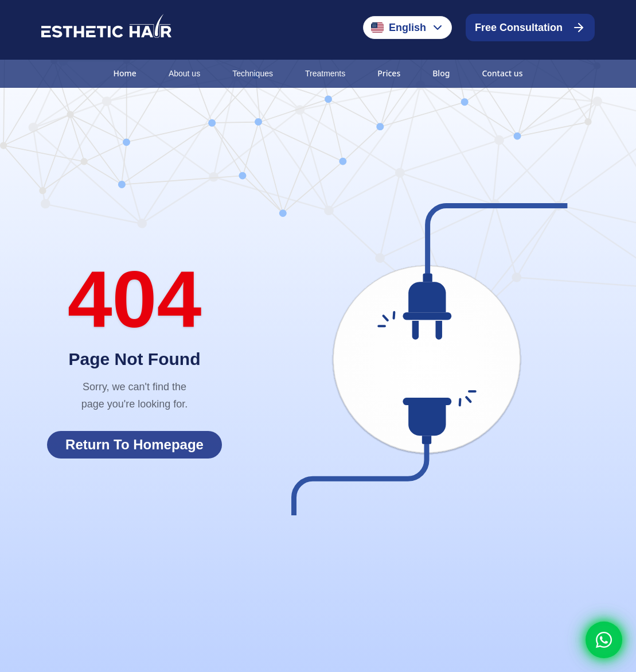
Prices (389, 73)
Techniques (253, 73)
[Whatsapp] (604, 640)
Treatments (325, 73)
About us (184, 73)
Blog (441, 73)
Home (125, 73)
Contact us (502, 73)
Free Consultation (530, 28)
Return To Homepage (134, 444)
